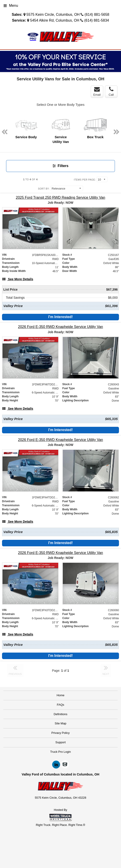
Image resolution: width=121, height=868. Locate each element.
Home (61, 695)
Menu (11, 6)
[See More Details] (18, 279)
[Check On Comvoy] (65, 765)
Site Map (60, 723)
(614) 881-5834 (97, 20)
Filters (60, 166)
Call (111, 91)
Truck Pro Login (60, 752)
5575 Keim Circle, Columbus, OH (53, 15)
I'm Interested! (61, 317)
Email (97, 91)
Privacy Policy (61, 733)
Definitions (61, 714)
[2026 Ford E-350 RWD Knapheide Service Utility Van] (60, 327)
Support (60, 742)
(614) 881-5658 (97, 15)
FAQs (61, 705)
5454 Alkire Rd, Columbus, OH (55, 20)
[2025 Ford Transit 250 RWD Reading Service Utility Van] (60, 198)
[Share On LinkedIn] (56, 765)
